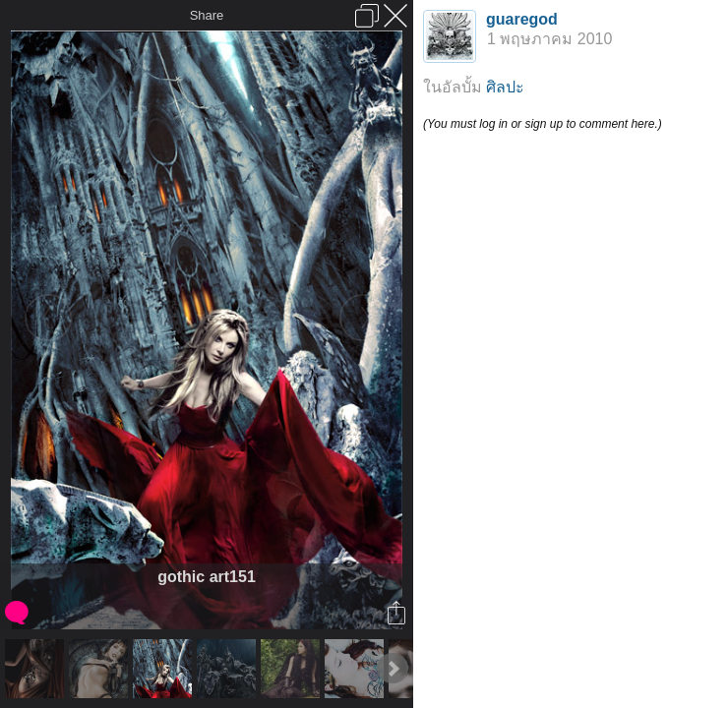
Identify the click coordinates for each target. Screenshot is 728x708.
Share (207, 15)
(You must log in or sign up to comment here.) (543, 124)
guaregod (522, 19)
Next (393, 669)
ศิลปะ (505, 87)
